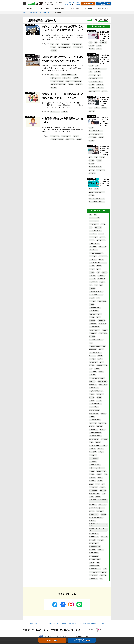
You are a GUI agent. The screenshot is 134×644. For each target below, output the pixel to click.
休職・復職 (97, 72)
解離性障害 (92, 478)
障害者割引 (79, 84)
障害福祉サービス (94, 514)
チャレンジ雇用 (93, 237)
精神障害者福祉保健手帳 (96, 436)
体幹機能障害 (101, 276)
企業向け (104, 272)
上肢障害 (92, 266)
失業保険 (92, 85)
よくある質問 (77, 4)
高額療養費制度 (93, 579)
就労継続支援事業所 (94, 330)
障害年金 (71, 84)
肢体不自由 (101, 449)
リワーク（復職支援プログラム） (98, 69)
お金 (52, 44)
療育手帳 (102, 157)
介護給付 (92, 272)
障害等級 (104, 514)
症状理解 (97, 108)
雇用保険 (92, 563)
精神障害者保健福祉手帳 (65, 47)
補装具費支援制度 (101, 471)
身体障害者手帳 (70, 139)
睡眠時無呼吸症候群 (94, 410)
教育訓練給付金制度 (102, 365)
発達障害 (76, 78)
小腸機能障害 (101, 320)
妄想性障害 (92, 320)
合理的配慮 (92, 301)
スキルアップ (93, 234)
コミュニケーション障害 (96, 231)
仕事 (90, 42)
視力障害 (92, 474)
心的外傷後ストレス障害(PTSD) (97, 346)
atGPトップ (30, 9)
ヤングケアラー (103, 256)
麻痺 (101, 579)
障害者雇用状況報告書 (95, 559)
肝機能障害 (92, 449)
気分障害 (101, 372)
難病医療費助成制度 (94, 566)
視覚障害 (99, 474)
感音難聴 (100, 359)
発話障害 (92, 401)
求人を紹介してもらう (60, 9)
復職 (91, 343)
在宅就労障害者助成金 (95, 308)
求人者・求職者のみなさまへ (90, 623)
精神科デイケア (93, 430)
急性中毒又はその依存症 (96, 353)
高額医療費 (103, 575)
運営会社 (102, 623)
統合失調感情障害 (78, 47)
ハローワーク (102, 247)
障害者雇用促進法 (94, 553)
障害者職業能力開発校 (95, 546)
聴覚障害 (98, 442)
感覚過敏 (100, 356)
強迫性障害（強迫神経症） (96, 340)
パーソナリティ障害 (94, 244)
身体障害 (99, 49)
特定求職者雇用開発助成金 (96, 391)
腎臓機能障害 (93, 452)
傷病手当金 (92, 75)
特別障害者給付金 (77, 44)
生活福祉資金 (100, 394)
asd (90, 215)
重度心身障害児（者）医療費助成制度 (98, 501)
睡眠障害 (104, 414)
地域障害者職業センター (96, 314)
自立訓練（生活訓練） (95, 465)
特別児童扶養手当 (55, 78)
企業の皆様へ (33, 623)
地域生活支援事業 (94, 311)
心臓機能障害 (93, 349)
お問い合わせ (68, 4)
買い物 (98, 484)
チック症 (101, 234)
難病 (98, 563)
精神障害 (53, 47)
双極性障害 (92, 288)
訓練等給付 (92, 481)
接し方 (96, 189)
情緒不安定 (92, 356)
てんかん (92, 240)
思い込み (101, 349)
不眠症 (99, 269)
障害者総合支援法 (94, 543)
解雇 (106, 474)
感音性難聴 (92, 359)
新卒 (91, 369)
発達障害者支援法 (94, 407)
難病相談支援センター (95, 569)
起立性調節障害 (93, 487)
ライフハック (93, 260)
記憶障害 (100, 481)
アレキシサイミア (94, 221)
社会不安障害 (102, 423)
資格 (103, 484)
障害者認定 (92, 550)
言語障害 (100, 478)
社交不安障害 (93, 423)
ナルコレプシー (101, 240)
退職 (104, 494)
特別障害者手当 (65, 44)
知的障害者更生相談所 (95, 420)
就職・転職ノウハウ (104, 9)
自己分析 (101, 452)
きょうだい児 (98, 227)
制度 (57, 44)
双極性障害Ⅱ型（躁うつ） (96, 78)
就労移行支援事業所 (94, 327)
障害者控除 (54, 88)
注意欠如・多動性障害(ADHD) (69, 75)
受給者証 (92, 298)
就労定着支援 (93, 324)
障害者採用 (92, 540)
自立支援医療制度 (94, 458)
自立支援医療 (100, 88)
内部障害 (102, 282)
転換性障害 (103, 490)
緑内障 (91, 442)
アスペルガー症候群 (94, 218)
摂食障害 (92, 365)
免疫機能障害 (101, 279)
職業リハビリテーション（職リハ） (98, 446)
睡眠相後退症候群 (94, 414)
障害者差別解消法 (94, 537)
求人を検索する (45, 9)
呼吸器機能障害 (102, 301)
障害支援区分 (100, 511)
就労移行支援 (89, 9)
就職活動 (105, 330)
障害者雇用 (101, 550)
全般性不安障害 (93, 282)
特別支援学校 (93, 385)
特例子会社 (92, 381)
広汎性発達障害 (103, 333)
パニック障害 (93, 247)
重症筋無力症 (93, 505)
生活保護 (92, 394)
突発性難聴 (100, 426)
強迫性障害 (92, 336)
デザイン (102, 237)
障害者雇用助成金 (94, 556)
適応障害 (92, 111)
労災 (101, 285)
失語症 (99, 317)
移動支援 (92, 426)
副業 (96, 285)
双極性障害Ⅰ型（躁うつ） (96, 82)
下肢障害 (99, 266)
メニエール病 (93, 256)
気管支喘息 (92, 375)
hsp (95, 215)
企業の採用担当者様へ (74, 3)
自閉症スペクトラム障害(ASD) (74, 81)
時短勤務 (97, 369)
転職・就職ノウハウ (94, 91)
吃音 (98, 298)
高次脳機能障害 (93, 575)
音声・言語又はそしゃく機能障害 (98, 572)
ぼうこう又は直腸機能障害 (96, 253)
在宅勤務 (92, 304)
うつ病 (91, 66)
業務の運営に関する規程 (75, 623)
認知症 (91, 484)
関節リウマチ (102, 505)
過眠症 (91, 497)
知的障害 (76, 136)
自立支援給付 (93, 462)
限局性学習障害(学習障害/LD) (58, 84)
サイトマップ (42, 623)
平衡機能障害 (93, 333)
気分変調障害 (93, 137)
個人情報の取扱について (54, 623)
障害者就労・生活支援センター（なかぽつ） (98, 525)
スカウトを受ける (74, 9)
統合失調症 (54, 50)
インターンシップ (94, 224)
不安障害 (92, 269)
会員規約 (64, 623)
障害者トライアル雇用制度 (96, 518)
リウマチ (101, 260)
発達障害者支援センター (96, 404)
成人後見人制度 (93, 362)
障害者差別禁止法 (94, 534)
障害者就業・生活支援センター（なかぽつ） (98, 530)
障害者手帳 (65, 112)
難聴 (105, 569)
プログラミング (93, 250)
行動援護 (92, 471)
